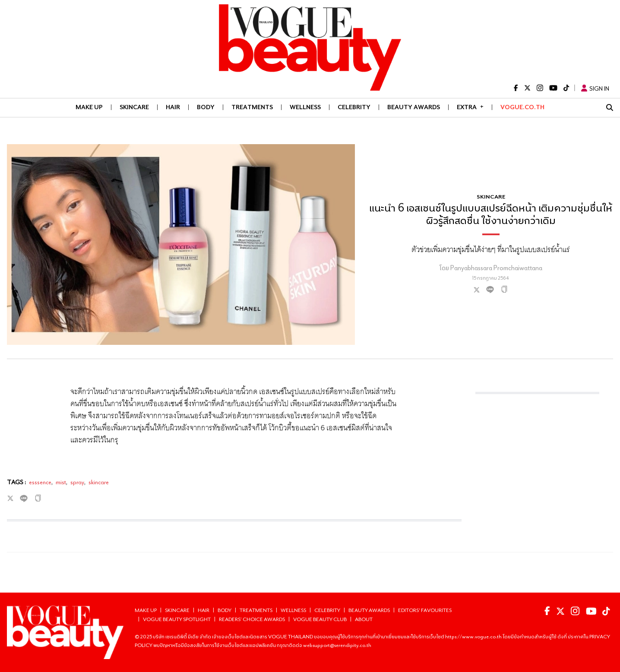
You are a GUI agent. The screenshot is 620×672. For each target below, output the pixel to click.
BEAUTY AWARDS (414, 107)
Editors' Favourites (425, 610)
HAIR (173, 107)
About (364, 619)
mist (61, 482)
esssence (40, 482)
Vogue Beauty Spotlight (177, 619)
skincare (99, 482)
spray (77, 482)
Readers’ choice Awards (252, 619)
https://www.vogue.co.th (474, 636)
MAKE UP (89, 107)
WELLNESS (305, 107)
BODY (206, 107)
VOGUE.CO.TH (522, 107)
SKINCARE (134, 107)
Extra (470, 107)
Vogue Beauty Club (320, 619)
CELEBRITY (354, 107)
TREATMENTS (252, 107)
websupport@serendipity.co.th (337, 645)
